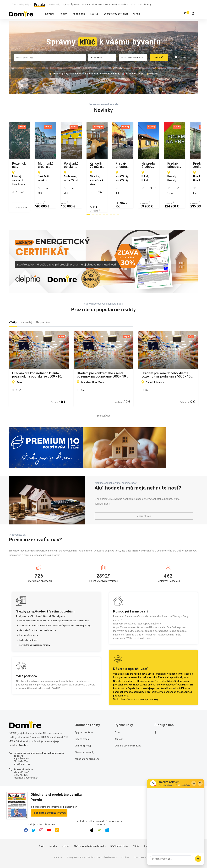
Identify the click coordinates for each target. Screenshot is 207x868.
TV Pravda (141, 4)
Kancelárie (79, 14)
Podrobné (182, 57)
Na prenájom (44, 307)
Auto (84, 4)
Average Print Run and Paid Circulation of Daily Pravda (92, 842)
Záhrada (122, 4)
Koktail (90, 4)
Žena (106, 4)
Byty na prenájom (84, 717)
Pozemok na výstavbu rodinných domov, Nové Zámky (36, 165)
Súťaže (136, 831)
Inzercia (66, 831)
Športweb (75, 4)
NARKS (94, 14)
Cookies (125, 842)
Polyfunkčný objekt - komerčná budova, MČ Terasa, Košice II (164, 165)
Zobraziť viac (103, 400)
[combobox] (50, 58)
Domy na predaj (83, 730)
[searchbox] (50, 57)
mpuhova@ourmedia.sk (26, 762)
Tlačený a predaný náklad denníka (90, 831)
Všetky (13, 307)
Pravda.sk (172, 673)
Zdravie (98, 4)
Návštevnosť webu (119, 831)
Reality (63, 14)
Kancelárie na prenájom (87, 743)
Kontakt (119, 723)
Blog (149, 4)
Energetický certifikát (116, 14)
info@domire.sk (22, 748)
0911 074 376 (21, 746)
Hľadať (159, 58)
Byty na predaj (82, 723)
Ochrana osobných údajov (128, 730)
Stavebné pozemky (85, 737)
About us (58, 842)
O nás (137, 14)
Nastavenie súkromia (144, 842)
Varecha (113, 4)
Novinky (50, 14)
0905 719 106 (21, 759)
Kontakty (53, 831)
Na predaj (26, 307)
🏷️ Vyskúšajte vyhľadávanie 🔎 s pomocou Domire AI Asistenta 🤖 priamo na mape (97, 74)
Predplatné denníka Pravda (49, 797)
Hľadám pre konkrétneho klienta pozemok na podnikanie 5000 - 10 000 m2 (37, 359)
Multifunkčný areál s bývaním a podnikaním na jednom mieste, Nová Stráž (103, 165)
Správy (66, 4)
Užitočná (131, 4)
